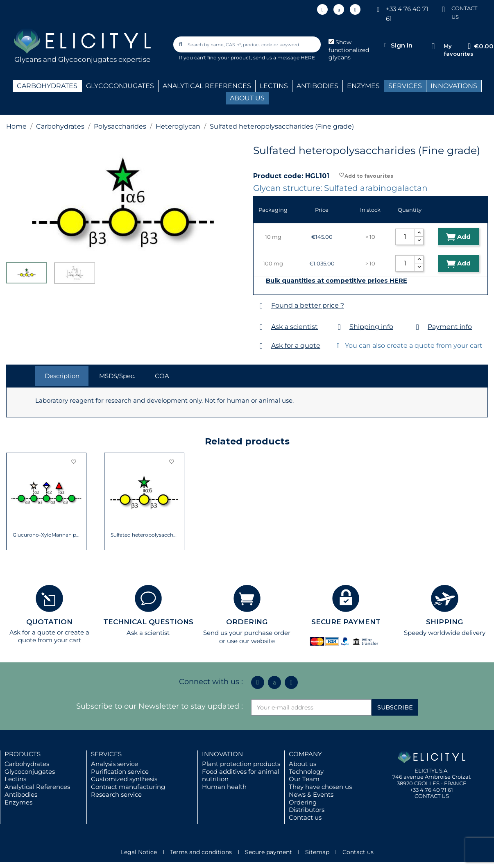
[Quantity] (405, 237)
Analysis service (114, 764)
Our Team (304, 779)
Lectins (15, 779)
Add (458, 237)
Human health (224, 787)
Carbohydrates (27, 764)
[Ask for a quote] (261, 346)
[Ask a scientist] (261, 327)
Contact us (305, 817)
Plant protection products (241, 764)
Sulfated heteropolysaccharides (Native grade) (144, 535)
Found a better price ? (308, 305)
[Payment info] (418, 327)
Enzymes (18, 802)
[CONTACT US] (443, 9)
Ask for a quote (296, 346)
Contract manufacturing (128, 787)
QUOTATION (49, 622)
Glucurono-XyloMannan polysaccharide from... (46, 535)
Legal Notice (139, 852)
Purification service (120, 772)
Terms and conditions (201, 852)
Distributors (307, 810)
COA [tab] (162, 376)
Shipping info (371, 327)
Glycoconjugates (30, 772)
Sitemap (317, 852)
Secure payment (269, 852)
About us (303, 764)
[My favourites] (433, 46)
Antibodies (21, 794)
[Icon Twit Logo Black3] (339, 9)
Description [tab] (62, 376)
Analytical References (37, 787)
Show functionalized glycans (349, 50)
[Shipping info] (339, 327)
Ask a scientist (295, 327)
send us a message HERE (284, 58)
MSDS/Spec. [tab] (117, 376)
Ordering (303, 802)
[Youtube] (355, 9)
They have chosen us (320, 787)
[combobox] (248, 44)
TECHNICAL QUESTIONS (148, 622)
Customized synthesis (124, 779)
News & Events (311, 794)
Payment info (450, 327)
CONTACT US (432, 796)
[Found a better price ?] (261, 306)
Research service (116, 794)
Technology (306, 772)
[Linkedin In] (322, 9)
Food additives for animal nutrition (241, 775)
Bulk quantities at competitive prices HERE (337, 281)
